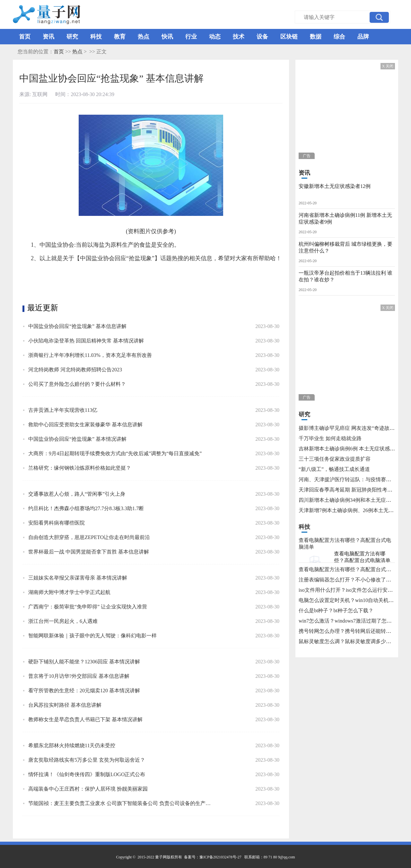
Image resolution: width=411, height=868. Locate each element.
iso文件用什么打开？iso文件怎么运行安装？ (348, 590)
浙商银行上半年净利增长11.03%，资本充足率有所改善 (90, 355)
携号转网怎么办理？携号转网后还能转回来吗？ (353, 631)
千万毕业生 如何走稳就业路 (330, 438)
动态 (215, 37)
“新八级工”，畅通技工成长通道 (334, 469)
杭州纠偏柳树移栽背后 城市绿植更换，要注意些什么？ (345, 247)
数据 (316, 37)
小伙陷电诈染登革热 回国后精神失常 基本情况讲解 (86, 341)
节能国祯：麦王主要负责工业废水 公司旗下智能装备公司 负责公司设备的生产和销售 (121, 803)
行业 (191, 37)
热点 (144, 37)
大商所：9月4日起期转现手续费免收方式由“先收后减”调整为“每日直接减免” (115, 453)
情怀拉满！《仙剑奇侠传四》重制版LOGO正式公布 (87, 774)
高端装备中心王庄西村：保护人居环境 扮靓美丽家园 (88, 789)
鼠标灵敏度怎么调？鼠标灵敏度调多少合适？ (350, 641)
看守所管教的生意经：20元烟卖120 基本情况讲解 (84, 691)
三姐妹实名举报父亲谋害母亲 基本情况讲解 (78, 578)
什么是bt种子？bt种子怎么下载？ (336, 611)
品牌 (363, 37)
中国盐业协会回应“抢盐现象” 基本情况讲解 (77, 439)
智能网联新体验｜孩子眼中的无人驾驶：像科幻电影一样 (92, 636)
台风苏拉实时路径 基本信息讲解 (65, 705)
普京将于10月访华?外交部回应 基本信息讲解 (79, 676)
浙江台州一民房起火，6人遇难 (63, 621)
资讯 (48, 37)
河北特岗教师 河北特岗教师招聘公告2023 (75, 370)
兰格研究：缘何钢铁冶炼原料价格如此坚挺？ (80, 468)
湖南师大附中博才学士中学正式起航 (69, 592)
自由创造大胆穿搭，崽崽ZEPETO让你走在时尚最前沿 (89, 537)
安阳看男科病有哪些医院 (57, 523)
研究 (72, 37)
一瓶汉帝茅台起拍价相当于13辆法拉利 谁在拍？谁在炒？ (345, 276)
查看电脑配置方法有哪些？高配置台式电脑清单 (362, 557)
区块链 (289, 37)
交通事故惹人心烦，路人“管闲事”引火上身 (77, 494)
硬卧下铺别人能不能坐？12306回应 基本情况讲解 (84, 662)
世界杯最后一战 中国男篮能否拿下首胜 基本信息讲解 (89, 552)
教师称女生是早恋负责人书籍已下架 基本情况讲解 (85, 719)
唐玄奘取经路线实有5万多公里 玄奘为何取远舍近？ (87, 760)
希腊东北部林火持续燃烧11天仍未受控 (72, 745)
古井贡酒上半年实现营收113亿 (63, 410)
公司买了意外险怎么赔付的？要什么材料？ (77, 384)
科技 (96, 37)
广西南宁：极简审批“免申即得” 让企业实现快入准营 (88, 607)
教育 (120, 37)
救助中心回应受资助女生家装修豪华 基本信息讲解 (85, 425)
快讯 (167, 37)
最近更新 (43, 308)
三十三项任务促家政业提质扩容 (335, 459)
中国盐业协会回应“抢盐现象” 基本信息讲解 (77, 326)
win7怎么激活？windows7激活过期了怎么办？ (350, 621)
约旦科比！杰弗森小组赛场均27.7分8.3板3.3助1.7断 (86, 508)
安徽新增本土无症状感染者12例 (335, 186)
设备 (262, 37)
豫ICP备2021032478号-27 (220, 857)
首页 (25, 37)
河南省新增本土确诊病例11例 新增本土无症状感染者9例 (345, 218)
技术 (239, 37)
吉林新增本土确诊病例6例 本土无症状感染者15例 (354, 449)
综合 (339, 37)
